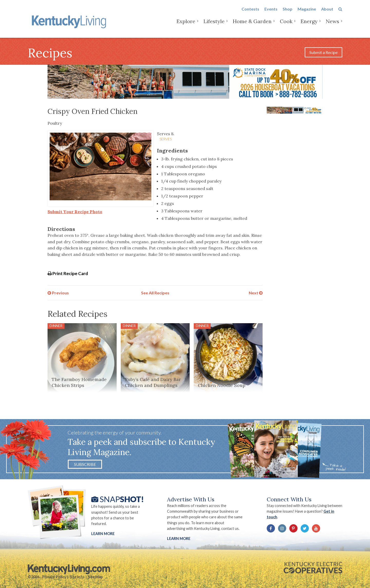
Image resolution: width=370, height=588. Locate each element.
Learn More (103, 534)
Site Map (95, 577)
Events (271, 13)
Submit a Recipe (323, 52)
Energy (309, 26)
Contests (250, 13)
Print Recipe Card (68, 273)
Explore (186, 26)
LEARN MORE (179, 539)
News (332, 26)
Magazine (307, 13)
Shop (288, 13)
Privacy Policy (54, 577)
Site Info (77, 577)
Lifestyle (214, 26)
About (327, 13)
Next (256, 293)
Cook (286, 26)
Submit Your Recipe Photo (75, 212)
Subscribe (85, 464)
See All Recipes (155, 293)
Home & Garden (252, 26)
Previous (58, 293)
